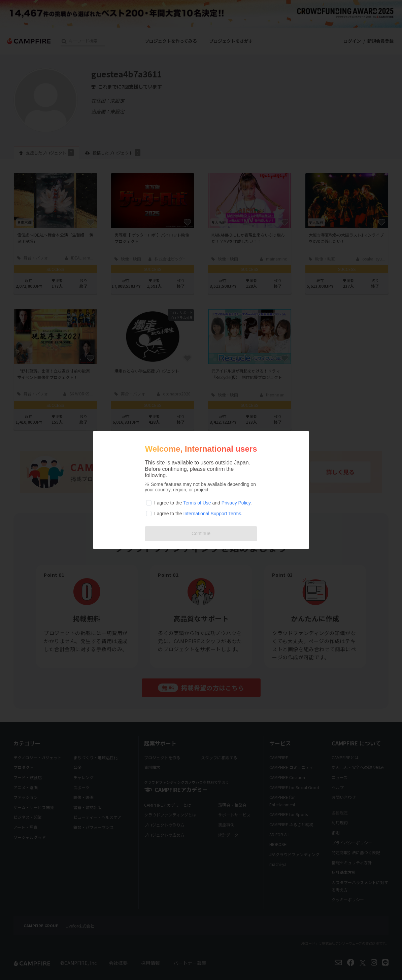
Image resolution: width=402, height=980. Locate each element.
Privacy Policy (236, 503)
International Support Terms (212, 514)
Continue (201, 533)
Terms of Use (197, 503)
